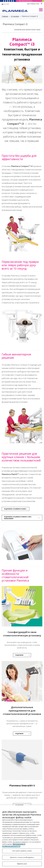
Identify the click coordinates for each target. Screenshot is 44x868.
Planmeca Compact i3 (15, 24)
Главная (5, 16)
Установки (15, 16)
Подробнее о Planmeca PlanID (15, 509)
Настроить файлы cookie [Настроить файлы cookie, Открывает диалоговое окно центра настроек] (22, 851)
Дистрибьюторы (33, 4)
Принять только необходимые (22, 857)
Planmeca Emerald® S (22, 786)
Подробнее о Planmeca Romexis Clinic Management (18, 518)
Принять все (22, 864)
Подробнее (19, 734)
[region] (22, 837)
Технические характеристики (27, 30)
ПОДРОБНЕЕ (19, 655)
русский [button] (5, 4)
